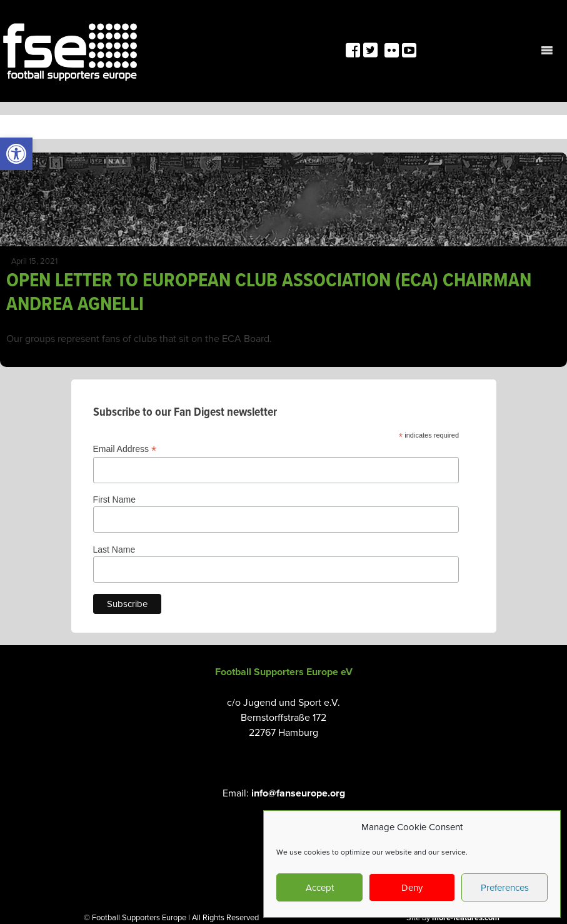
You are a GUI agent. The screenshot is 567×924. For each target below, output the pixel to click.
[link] (16, 154)
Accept (320, 887)
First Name (114, 500)
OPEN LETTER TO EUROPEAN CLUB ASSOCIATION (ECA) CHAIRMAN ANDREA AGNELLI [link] (269, 291)
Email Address (125, 449)
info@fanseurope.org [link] (298, 793)
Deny (412, 887)
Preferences (505, 887)
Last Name (114, 550)
